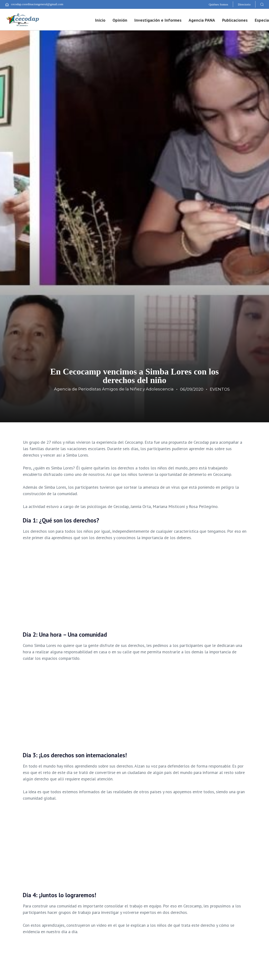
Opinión (120, 20)
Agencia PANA (202, 20)
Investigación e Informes (158, 20)
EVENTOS (220, 389)
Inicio (100, 20)
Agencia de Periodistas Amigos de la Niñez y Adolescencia (114, 389)
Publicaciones (235, 20)
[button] (262, 4)
